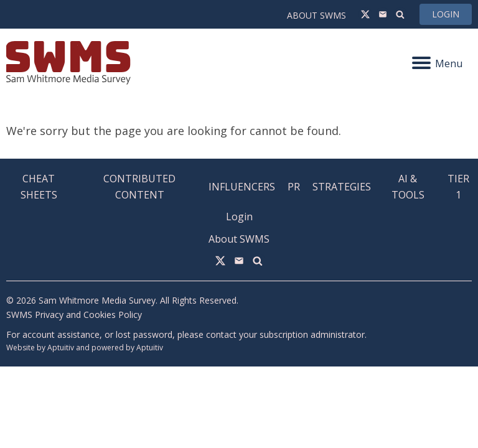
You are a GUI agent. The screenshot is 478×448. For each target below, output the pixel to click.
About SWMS (316, 15)
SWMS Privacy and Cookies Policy (74, 315)
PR (294, 187)
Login (446, 14)
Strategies (342, 187)
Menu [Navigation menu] (437, 63)
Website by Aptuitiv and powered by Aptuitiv (85, 348)
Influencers (242, 187)
